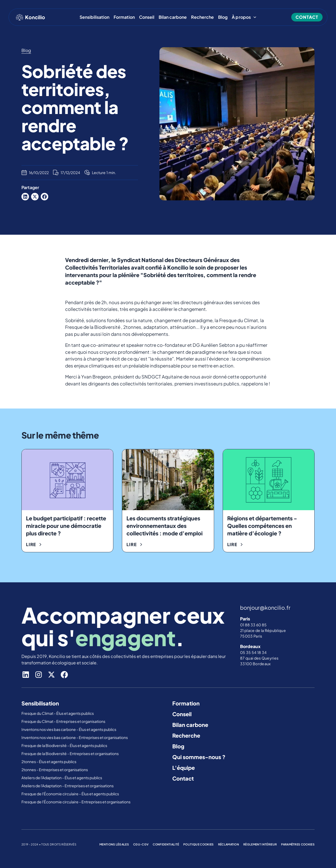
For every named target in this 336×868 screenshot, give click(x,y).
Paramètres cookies (298, 844)
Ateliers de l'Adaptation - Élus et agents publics (62, 778)
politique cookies (198, 844)
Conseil (147, 17)
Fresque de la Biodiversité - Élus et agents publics (65, 745)
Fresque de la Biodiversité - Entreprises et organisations (70, 753)
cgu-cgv (141, 844)
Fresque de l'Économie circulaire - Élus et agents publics (70, 794)
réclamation (229, 844)
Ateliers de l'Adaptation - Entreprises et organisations (68, 786)
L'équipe (184, 768)
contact (307, 17)
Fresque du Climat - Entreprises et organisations (63, 721)
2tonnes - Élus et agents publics (49, 762)
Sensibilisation (94, 17)
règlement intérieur (260, 844)
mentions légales (114, 844)
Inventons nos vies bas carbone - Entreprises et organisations (75, 737)
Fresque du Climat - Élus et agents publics (58, 713)
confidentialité (166, 844)
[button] (244, 17)
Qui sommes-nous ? (199, 757)
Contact (183, 778)
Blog (223, 17)
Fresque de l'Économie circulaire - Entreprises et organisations (76, 802)
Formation (124, 17)
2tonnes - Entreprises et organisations (55, 770)
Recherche (202, 17)
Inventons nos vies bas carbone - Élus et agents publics (69, 729)
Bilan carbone (173, 17)
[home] (30, 17)
